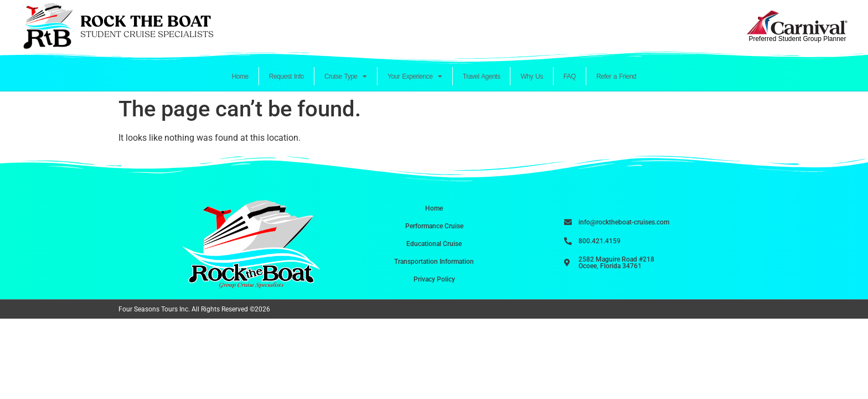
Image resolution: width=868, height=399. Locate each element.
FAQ (570, 76)
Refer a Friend (616, 76)
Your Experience (415, 76)
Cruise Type (346, 76)
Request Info (286, 76)
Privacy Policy (434, 279)
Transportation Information (434, 262)
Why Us (531, 76)
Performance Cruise (434, 226)
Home (240, 76)
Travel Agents (482, 76)
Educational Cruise (434, 244)
